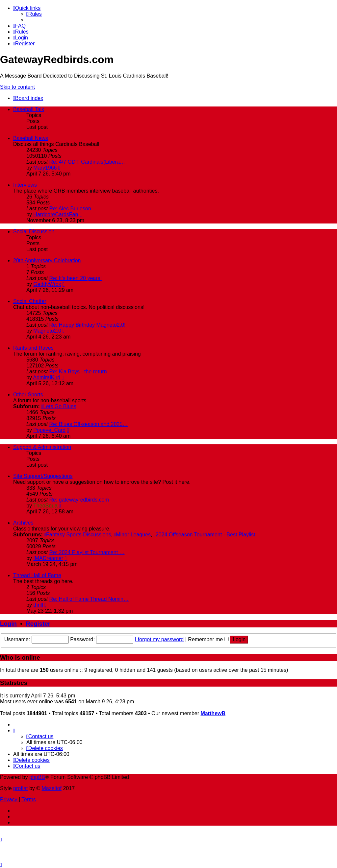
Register (38, 624)
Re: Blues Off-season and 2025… (88, 424)
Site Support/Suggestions (43, 476)
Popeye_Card (49, 430)
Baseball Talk (29, 109)
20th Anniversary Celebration (47, 260)
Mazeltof (52, 788)
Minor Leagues (132, 535)
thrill (38, 605)
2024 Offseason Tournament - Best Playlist (205, 535)
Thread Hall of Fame (37, 575)
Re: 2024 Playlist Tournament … (87, 552)
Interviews (25, 185)
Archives (23, 523)
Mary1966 (45, 168)
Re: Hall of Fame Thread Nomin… (89, 599)
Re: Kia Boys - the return (78, 372)
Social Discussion (34, 232)
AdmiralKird (47, 377)
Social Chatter (30, 301)
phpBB (37, 777)
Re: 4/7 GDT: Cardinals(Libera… (87, 162)
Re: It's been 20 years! (75, 278)
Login (8, 624)
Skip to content (17, 87)
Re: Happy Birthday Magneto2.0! (87, 325)
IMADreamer (48, 558)
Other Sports (28, 395)
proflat (20, 788)
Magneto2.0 (47, 331)
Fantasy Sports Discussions (78, 535)
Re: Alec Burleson (70, 209)
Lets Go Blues (59, 406)
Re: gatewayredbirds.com (79, 500)
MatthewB (213, 713)
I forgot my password (159, 639)
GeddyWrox (47, 284)
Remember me (208, 639)
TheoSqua (45, 506)
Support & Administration (42, 447)
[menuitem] (34, 14)
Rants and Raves (33, 348)
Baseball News (31, 138)
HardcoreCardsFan (56, 214)
